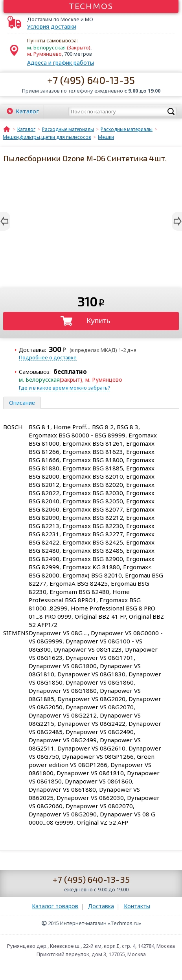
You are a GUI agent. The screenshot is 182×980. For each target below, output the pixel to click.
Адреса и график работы (61, 63)
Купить (98, 321)
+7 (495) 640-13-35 (91, 80)
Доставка (101, 906)
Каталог (27, 111)
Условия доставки (52, 27)
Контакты (137, 906)
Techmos (91, 6)
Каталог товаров (55, 906)
